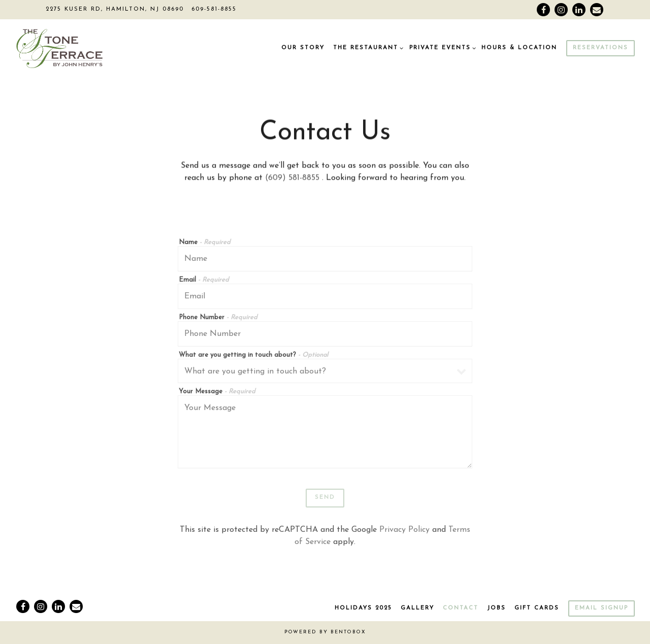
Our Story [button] (303, 48)
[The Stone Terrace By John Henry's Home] (79, 48)
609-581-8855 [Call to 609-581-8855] (214, 9)
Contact (461, 608)
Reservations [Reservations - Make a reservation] (600, 48)
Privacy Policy (404, 531)
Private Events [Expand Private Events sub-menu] (441, 47)
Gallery (417, 608)
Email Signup (602, 608)
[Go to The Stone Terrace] (115, 10)
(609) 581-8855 (294, 179)
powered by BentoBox (325, 632)
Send (325, 499)
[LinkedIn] (579, 10)
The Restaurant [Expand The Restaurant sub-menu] (367, 47)
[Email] (597, 10)
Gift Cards (537, 608)
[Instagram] (561, 10)
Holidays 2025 (363, 608)
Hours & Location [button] (519, 48)
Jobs (496, 608)
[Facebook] (543, 10)
